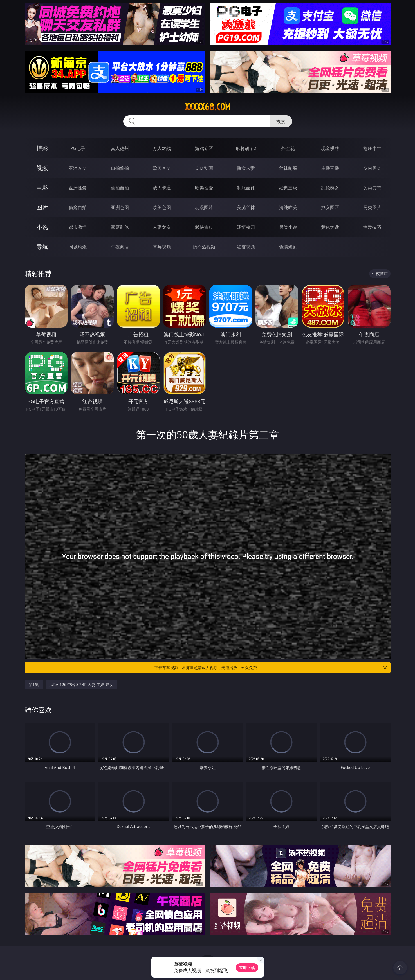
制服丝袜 (246, 188)
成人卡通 (162, 188)
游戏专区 (204, 148)
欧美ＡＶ (162, 168)
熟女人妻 (246, 168)
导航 (42, 247)
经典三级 (288, 188)
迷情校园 (246, 227)
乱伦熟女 (330, 188)
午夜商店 (120, 247)
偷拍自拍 (120, 188)
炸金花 (288, 148)
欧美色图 (162, 207)
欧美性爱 (204, 188)
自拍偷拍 (120, 168)
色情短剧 (288, 247)
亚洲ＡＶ (78, 168)
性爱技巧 (372, 227)
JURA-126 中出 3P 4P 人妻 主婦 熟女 (81, 684)
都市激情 (78, 227)
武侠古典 (204, 227)
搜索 (281, 121)
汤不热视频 (204, 247)
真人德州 (120, 148)
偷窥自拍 (78, 207)
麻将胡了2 (246, 148)
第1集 (34, 684)
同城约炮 (78, 247)
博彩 (42, 148)
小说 (42, 227)
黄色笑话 (330, 227)
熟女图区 (330, 207)
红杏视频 (246, 247)
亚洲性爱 (78, 188)
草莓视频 (162, 247)
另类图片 (372, 207)
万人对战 (162, 148)
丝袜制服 (288, 168)
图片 (42, 207)
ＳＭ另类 (372, 168)
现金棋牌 (330, 148)
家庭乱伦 (120, 227)
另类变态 (372, 188)
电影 (42, 188)
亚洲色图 (120, 207)
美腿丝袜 (246, 207)
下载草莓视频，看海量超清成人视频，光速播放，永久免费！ (271, 668)
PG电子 (78, 148)
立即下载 (247, 967)
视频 (42, 168)
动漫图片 (204, 207)
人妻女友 (162, 227)
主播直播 (330, 168)
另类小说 (288, 227)
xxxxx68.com (208, 107)
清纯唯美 (288, 207)
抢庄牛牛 (372, 148)
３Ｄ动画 (204, 168)
